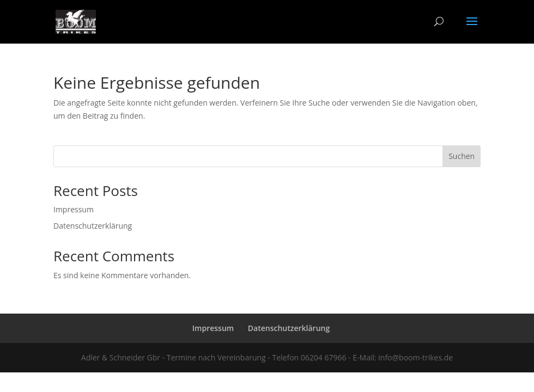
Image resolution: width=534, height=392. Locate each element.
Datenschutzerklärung (93, 226)
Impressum (74, 209)
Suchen (462, 156)
